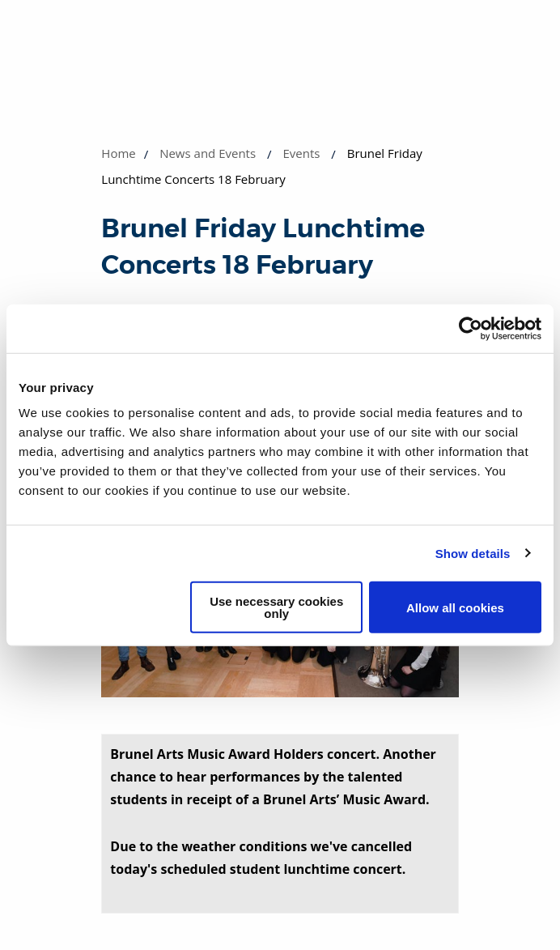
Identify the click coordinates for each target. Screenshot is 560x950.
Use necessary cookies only (276, 607)
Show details (473, 553)
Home (118, 153)
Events (301, 153)
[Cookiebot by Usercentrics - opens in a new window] (471, 328)
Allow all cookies (455, 607)
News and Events (208, 153)
